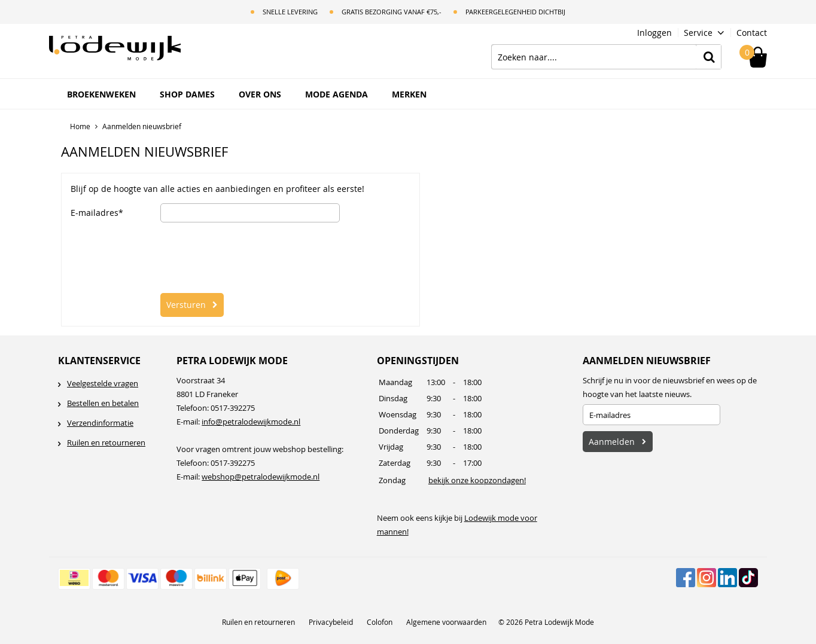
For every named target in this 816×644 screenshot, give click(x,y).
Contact (752, 33)
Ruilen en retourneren (106, 442)
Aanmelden (612, 442)
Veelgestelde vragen (103, 383)
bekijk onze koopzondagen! (477, 480)
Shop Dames (187, 94)
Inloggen (654, 33)
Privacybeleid (331, 622)
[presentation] (251, 258)
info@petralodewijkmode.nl (251, 422)
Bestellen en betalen (103, 403)
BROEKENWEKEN (101, 94)
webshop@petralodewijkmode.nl (261, 477)
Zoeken (709, 57)
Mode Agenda (337, 94)
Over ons (260, 94)
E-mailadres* (97, 213)
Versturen (186, 305)
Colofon (380, 622)
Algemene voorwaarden (446, 622)
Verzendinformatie (100, 423)
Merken (409, 94)
